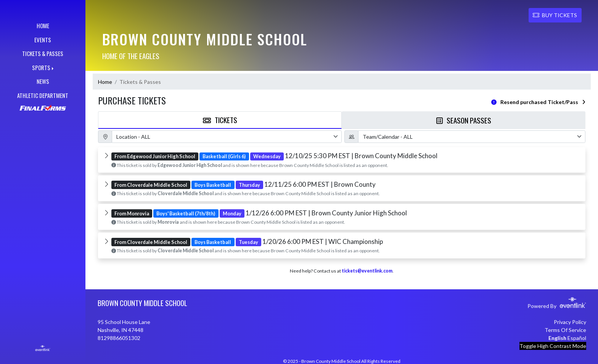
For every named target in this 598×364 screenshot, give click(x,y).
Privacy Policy (570, 322)
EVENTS (43, 40)
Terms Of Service (565, 330)
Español (577, 338)
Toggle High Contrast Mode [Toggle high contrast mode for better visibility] (553, 346)
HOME (43, 26)
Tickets (220, 120)
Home (105, 82)
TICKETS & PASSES (43, 53)
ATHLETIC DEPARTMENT (43, 95)
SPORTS (41, 67)
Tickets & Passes (140, 82)
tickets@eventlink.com (367, 271)
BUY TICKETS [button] (555, 15)
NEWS (43, 81)
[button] (342, 160)
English (557, 338)
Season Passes (464, 120)
